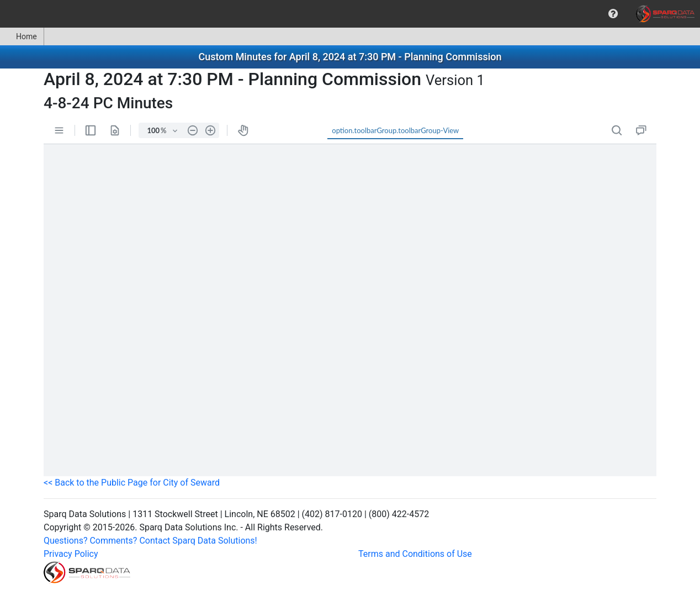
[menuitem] (613, 14)
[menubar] (350, 14)
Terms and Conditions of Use (415, 554)
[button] (613, 14)
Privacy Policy (71, 554)
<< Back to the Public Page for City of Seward (132, 483)
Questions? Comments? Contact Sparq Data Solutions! (150, 541)
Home (22, 36)
